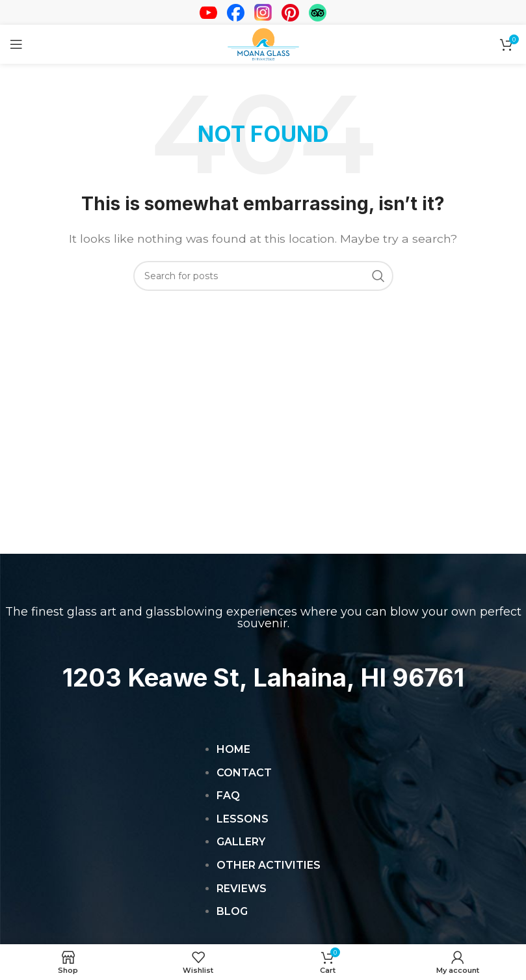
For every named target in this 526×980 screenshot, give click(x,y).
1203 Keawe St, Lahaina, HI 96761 (263, 677)
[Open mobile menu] (16, 44)
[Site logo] (263, 43)
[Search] (263, 276)
